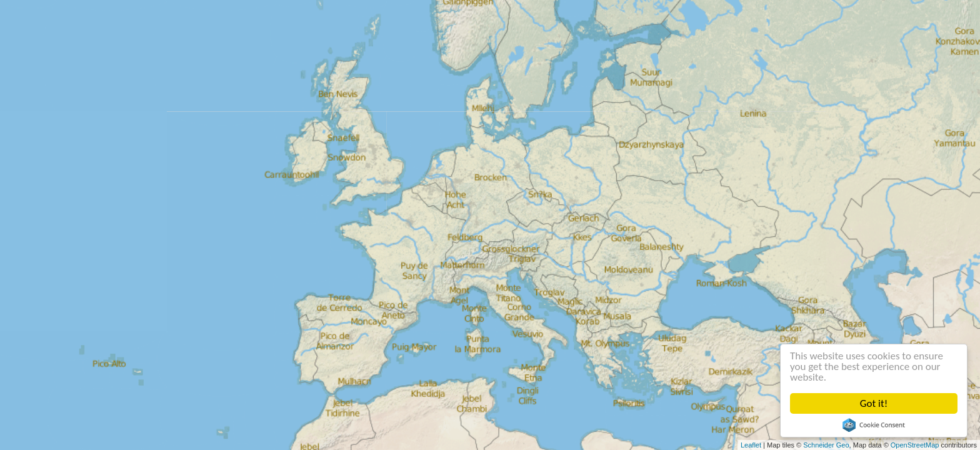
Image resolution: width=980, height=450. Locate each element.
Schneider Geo (826, 445)
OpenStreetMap (915, 445)
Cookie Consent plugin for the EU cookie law (874, 425)
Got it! (874, 403)
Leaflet (751, 445)
